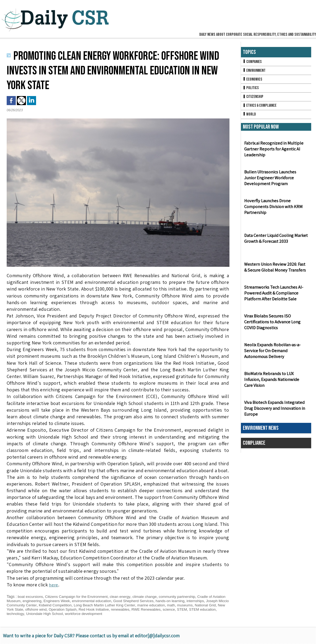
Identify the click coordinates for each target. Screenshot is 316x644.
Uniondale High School (75, 614)
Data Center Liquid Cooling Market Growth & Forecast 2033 (275, 240)
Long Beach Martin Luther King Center (132, 605)
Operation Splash (97, 609)
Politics (251, 89)
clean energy (124, 597)
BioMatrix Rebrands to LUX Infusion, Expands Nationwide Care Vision (276, 382)
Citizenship (253, 98)
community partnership (182, 597)
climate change (149, 597)
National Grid (18, 609)
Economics (253, 80)
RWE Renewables (183, 609)
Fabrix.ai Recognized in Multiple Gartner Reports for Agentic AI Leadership (273, 151)
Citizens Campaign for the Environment (79, 597)
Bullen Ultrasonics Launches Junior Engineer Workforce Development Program (276, 180)
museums (216, 605)
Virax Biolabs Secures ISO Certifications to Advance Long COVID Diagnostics (272, 324)
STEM (221, 609)
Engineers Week (73, 601)
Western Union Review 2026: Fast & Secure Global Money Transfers (276, 269)
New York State (43, 609)
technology (45, 614)
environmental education (109, 601)
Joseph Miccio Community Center (35, 605)
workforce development (116, 614)
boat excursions (31, 597)
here (54, 585)
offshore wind (69, 609)
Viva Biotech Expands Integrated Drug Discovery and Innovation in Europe (274, 410)
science (207, 609)
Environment (255, 71)
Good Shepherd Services (152, 601)
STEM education (21, 614)
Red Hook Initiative (129, 609)
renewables (157, 609)
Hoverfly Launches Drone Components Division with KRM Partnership (273, 209)
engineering (47, 601)
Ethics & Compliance (261, 107)
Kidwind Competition (81, 605)
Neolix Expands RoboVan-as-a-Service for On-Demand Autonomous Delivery (272, 353)
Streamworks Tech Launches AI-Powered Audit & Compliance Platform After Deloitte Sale (273, 295)
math (201, 605)
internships (216, 601)
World (250, 116)
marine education (181, 605)
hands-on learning (190, 601)
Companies (253, 62)
